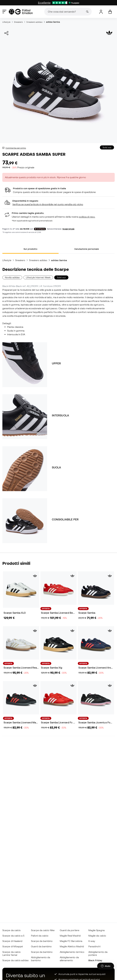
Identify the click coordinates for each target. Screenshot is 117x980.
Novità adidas (12, 277)
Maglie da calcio (97, 936)
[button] (58, 203)
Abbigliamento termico (72, 952)
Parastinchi (94, 946)
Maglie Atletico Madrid (72, 946)
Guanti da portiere (70, 930)
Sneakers (18, 22)
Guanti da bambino (41, 946)
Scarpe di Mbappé (13, 946)
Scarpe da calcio (11, 930)
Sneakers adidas (34, 22)
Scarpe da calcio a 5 (13, 936)
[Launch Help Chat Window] (106, 966)
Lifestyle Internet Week (38, 277)
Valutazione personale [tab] (87, 249)
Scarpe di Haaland (12, 941)
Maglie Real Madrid (70, 936)
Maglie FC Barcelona (71, 941)
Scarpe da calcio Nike (43, 930)
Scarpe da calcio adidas (16, 960)
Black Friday (95, 960)
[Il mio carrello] (110, 12)
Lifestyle (6, 22)
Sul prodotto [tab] (30, 249)
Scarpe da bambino (42, 941)
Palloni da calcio (40, 936)
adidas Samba (53, 22)
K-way (92, 941)
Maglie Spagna (97, 930)
